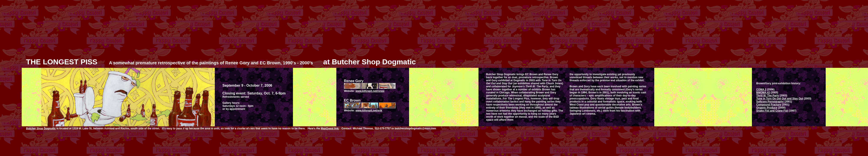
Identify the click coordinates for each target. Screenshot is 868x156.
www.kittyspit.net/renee (370, 91)
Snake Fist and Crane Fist (772, 111)
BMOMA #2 (763, 93)
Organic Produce (767, 108)
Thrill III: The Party (768, 96)
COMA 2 (761, 89)
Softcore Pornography (770, 102)
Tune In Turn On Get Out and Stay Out (780, 99)
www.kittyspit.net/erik (369, 110)
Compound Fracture (769, 105)
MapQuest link (330, 128)
